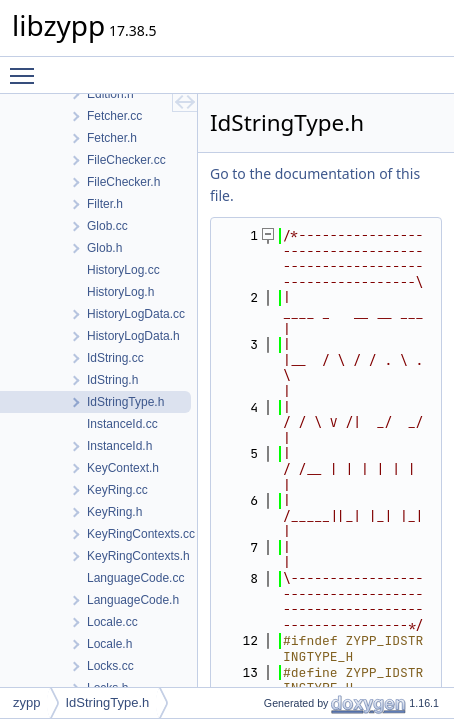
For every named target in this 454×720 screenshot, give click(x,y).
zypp (26, 702)
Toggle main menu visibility (27, 67)
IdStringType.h (107, 702)
